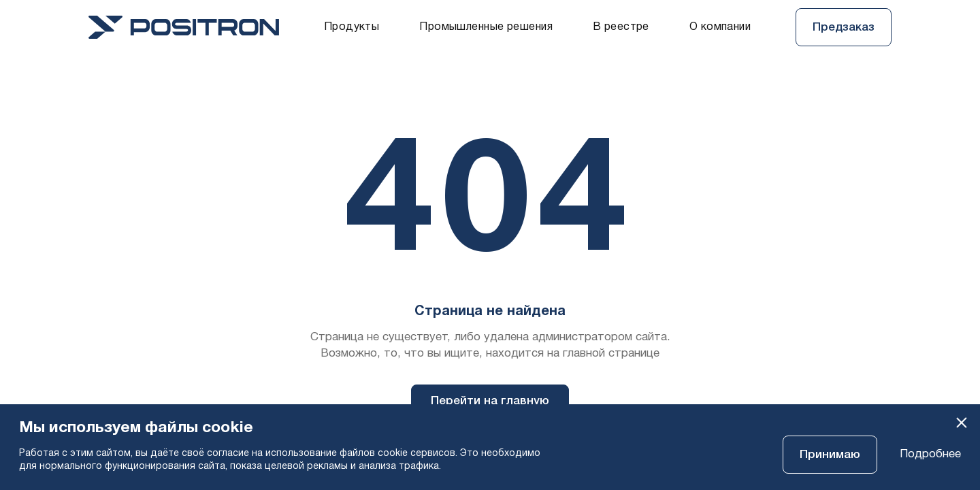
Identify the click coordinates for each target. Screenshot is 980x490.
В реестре (621, 27)
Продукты (352, 27)
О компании (720, 27)
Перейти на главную (490, 401)
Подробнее (930, 454)
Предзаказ (844, 28)
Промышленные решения (486, 27)
